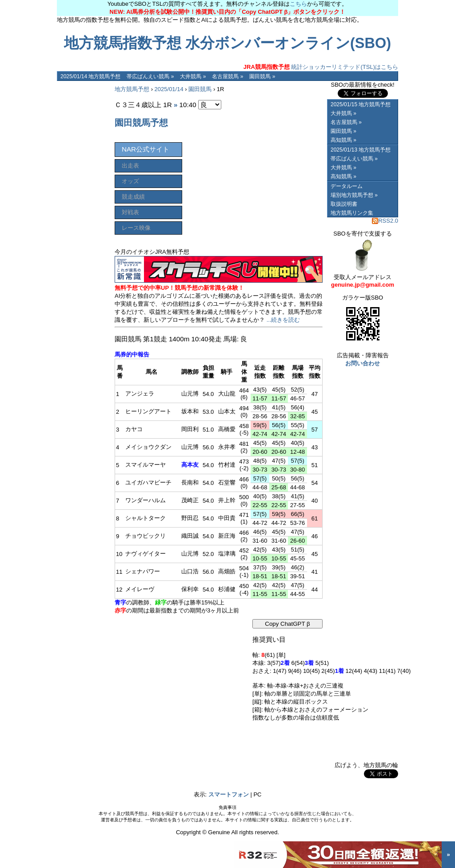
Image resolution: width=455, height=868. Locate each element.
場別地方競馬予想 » (354, 195)
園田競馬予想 (141, 123)
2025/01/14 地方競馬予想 (90, 76)
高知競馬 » (343, 140)
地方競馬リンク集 (352, 213)
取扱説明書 (344, 204)
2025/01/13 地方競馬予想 (361, 150)
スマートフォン (229, 794)
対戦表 (130, 212)
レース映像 (136, 228)
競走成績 (133, 197)
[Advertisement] (84, 214)
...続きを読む (283, 320)
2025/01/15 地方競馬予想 (361, 104)
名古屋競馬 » (227, 76)
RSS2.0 (385, 221)
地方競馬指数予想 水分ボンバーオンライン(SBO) (227, 43)
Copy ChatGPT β (287, 624)
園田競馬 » (262, 76)
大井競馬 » (193, 76)
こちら (298, 4)
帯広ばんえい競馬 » (150, 76)
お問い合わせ (363, 363)
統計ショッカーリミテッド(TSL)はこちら (321, 67)
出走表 (130, 166)
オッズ (130, 181)
